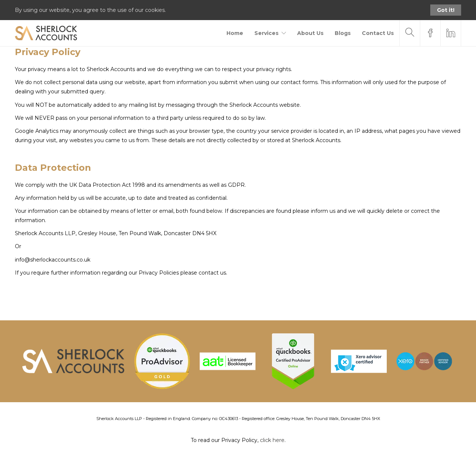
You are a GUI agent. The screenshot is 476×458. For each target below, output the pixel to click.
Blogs (343, 33)
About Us (310, 33)
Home (235, 33)
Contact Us (378, 33)
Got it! (446, 10)
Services (266, 33)
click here (272, 440)
